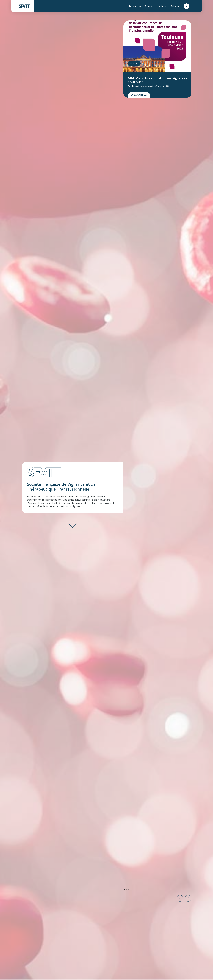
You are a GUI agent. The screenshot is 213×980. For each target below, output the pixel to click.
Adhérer (163, 6)
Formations (135, 6)
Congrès (134, 63)
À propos (150, 6)
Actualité (175, 6)
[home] (22, 6)
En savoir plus (139, 95)
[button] (196, 6)
